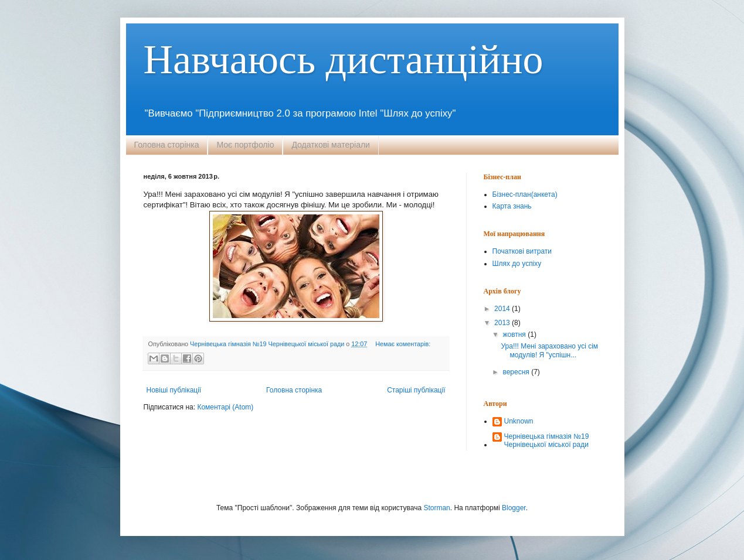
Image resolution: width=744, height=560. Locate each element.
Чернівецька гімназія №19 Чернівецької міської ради (547, 441)
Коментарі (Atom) (225, 407)
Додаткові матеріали (331, 145)
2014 (503, 309)
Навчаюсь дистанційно (344, 59)
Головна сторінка (167, 145)
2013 (503, 323)
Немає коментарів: (403, 344)
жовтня (515, 334)
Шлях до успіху (517, 264)
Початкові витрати (522, 251)
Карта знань (512, 206)
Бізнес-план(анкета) (525, 194)
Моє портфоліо (245, 145)
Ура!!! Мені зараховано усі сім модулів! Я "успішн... (549, 350)
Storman (436, 508)
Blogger (514, 508)
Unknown (519, 421)
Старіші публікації (416, 390)
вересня (517, 372)
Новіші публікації (174, 390)
